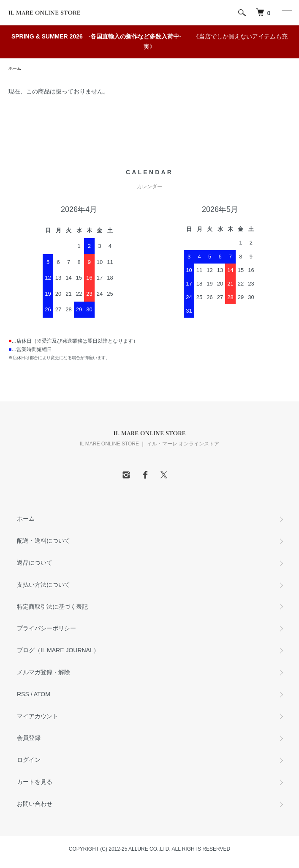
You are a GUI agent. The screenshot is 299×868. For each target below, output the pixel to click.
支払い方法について (43, 585)
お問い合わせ (35, 804)
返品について (35, 563)
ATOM (42, 694)
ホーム (15, 68)
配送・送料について (43, 541)
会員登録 (29, 738)
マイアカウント (38, 716)
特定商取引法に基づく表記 (52, 607)
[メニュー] (286, 13)
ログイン (29, 760)
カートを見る (35, 782)
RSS (23, 694)
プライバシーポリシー (46, 628)
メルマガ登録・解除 (43, 672)
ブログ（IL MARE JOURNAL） (58, 650)
